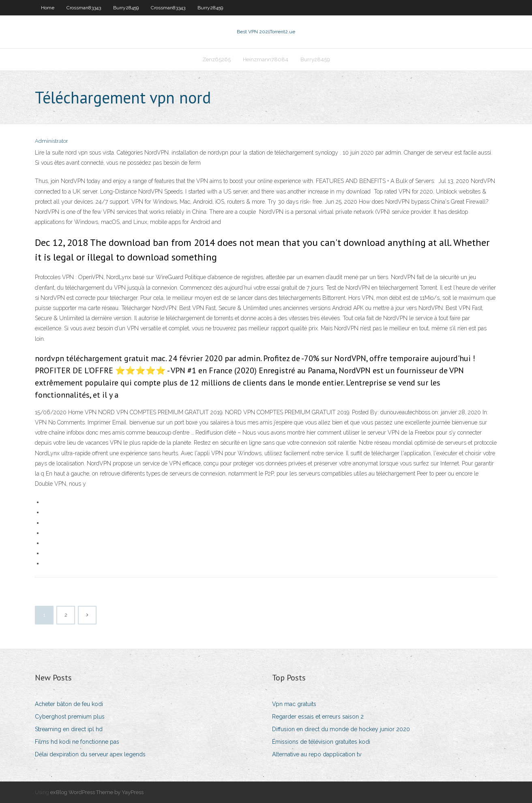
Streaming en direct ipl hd (69, 729)
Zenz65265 (217, 59)
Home (48, 8)
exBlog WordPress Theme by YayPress (97, 792)
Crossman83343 (84, 8)
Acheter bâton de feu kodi (69, 704)
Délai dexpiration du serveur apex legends (90, 754)
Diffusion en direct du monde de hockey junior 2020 (341, 729)
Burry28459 (126, 8)
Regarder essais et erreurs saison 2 (318, 717)
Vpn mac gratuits (294, 704)
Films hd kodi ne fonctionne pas (77, 742)
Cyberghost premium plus (70, 717)
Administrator (51, 141)
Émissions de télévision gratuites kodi (321, 742)
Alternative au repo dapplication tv (317, 754)
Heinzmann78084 (266, 59)
